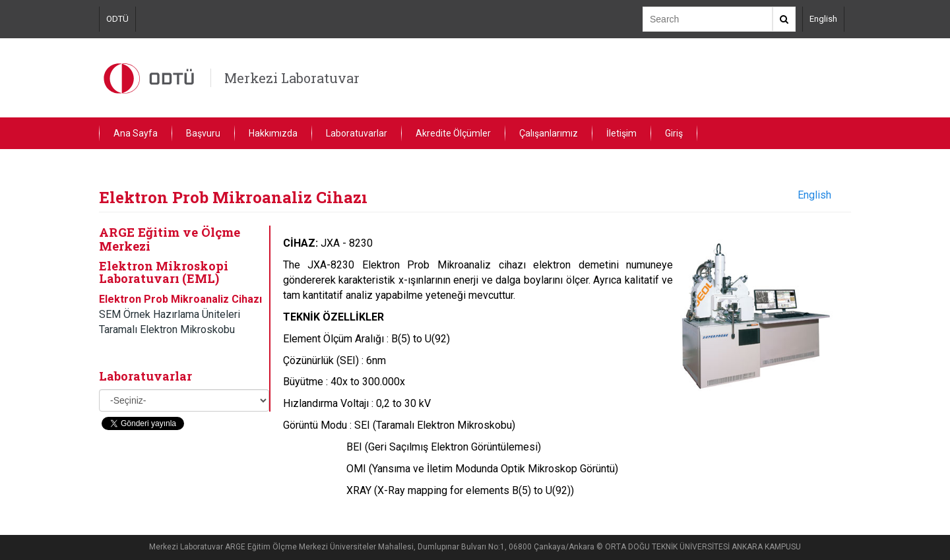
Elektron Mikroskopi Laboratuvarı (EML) (164, 272)
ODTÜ (117, 19)
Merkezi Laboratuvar (292, 78)
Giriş (674, 133)
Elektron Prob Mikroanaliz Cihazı (180, 299)
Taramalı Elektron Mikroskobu (167, 329)
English (823, 19)
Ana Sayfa (136, 133)
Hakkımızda (273, 133)
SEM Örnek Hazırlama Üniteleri (170, 314)
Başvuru (203, 133)
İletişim (621, 133)
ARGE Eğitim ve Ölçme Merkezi (170, 239)
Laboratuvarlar (357, 133)
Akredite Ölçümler (453, 133)
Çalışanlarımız (549, 133)
